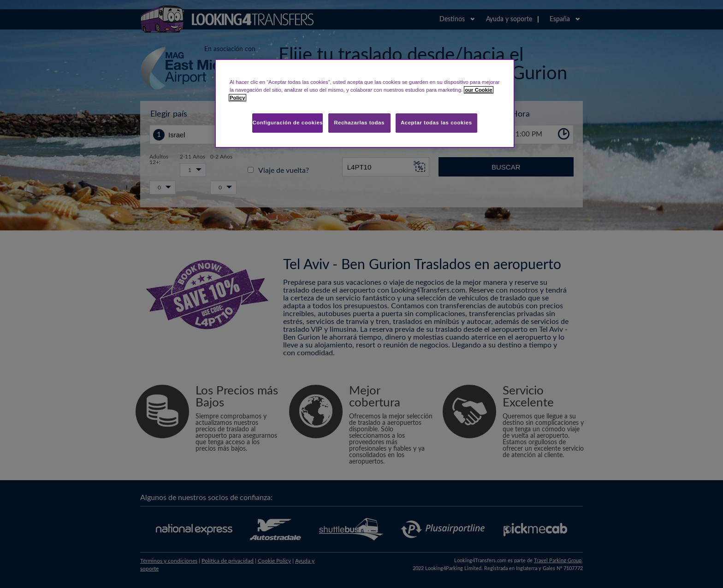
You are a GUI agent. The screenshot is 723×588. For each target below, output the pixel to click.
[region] (365, 103)
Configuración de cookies (287, 123)
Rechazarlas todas (359, 123)
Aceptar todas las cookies (436, 123)
